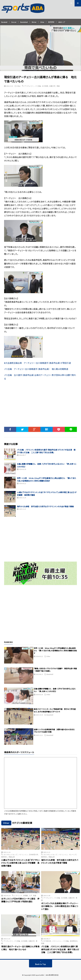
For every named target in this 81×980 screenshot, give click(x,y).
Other (42, 22)
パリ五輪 (38, 86)
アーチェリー (29, 86)
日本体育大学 (34, 854)
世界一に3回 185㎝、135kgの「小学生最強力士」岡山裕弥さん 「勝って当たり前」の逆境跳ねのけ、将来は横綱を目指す (55, 651)
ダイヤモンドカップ (10, 854)
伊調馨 (25, 895)
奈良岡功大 (74, 941)
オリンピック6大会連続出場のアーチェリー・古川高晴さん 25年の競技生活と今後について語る (60, 906)
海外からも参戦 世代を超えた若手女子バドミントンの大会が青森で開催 (45, 506)
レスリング (18, 895)
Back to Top (40, 964)
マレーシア (73, 854)
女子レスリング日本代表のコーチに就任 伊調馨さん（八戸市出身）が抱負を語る (20, 900)
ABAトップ (62, 22)
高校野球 (51, 22)
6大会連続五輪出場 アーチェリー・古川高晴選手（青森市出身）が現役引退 (37, 363)
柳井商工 (4, 857)
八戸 (30, 895)
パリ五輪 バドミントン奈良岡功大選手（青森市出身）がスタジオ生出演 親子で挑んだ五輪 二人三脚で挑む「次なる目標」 (60, 949)
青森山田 (12, 857)
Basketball (24, 22)
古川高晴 (45, 86)
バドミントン (23, 854)
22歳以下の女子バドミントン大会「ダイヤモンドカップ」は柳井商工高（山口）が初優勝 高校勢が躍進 (20, 863)
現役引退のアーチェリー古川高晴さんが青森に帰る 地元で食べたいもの (20, 948)
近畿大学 (52, 86)
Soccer (14, 22)
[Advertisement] (41, 406)
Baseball (4, 22)
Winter (34, 22)
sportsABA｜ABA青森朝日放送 (47, 975)
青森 (58, 86)
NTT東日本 (47, 941)
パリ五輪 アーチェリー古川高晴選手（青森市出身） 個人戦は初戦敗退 (36, 369)
